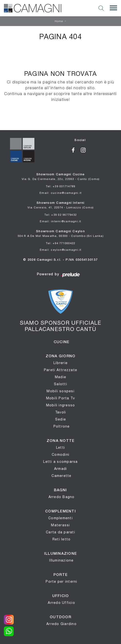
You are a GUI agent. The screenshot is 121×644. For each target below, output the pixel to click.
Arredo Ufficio (61, 603)
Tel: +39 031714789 (61, 186)
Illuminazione (61, 560)
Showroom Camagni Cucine (61, 177)
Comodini (60, 455)
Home (59, 21)
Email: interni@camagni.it (60, 221)
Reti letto (62, 539)
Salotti (60, 384)
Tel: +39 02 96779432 (60, 215)
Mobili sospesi (60, 391)
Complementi (60, 518)
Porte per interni (61, 581)
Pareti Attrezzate (60, 370)
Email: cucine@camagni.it (60, 193)
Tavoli (61, 412)
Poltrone (62, 426)
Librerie (60, 363)
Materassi (60, 525)
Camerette (61, 476)
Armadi (61, 469)
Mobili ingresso (61, 405)
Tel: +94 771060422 (61, 243)
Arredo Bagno (62, 497)
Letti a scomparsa (60, 462)
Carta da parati (60, 532)
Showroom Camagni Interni (61, 205)
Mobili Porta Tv (61, 398)
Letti (60, 447)
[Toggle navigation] (113, 8)
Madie (60, 377)
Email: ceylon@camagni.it (61, 250)
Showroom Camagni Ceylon (60, 234)
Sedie (60, 419)
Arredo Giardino (61, 624)
